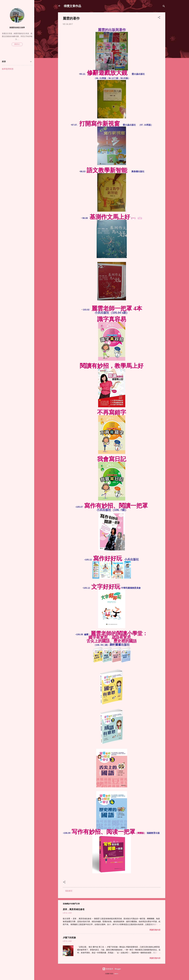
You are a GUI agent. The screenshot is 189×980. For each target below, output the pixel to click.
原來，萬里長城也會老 (74, 909)
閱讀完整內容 (155, 930)
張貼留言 (69, 891)
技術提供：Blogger (112, 969)
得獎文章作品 (72, 6)
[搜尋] (164, 7)
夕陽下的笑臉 (69, 937)
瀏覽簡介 (17, 44)
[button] (159, 18)
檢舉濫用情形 (8, 69)
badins (116, 974)
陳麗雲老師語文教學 (17, 28)
